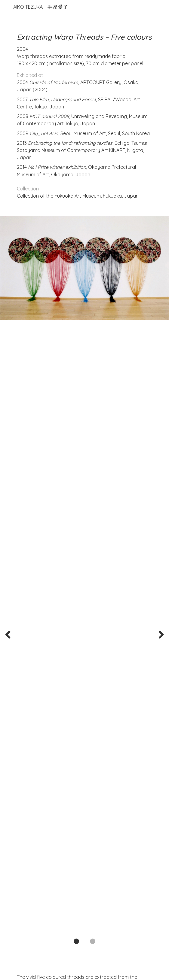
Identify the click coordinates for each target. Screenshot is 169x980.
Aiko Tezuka (40, 7)
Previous (10, 636)
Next (159, 636)
